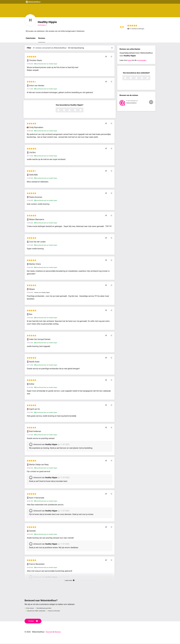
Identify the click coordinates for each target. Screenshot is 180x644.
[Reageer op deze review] (108, 57)
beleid (130, 61)
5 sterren (83, 111)
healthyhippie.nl (42, 25)
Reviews (42, 39)
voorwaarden (143, 61)
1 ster (61, 111)
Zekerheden (31, 39)
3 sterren (72, 111)
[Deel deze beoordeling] (111, 57)
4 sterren (78, 111)
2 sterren (67, 111)
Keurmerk (50, 632)
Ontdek (34, 621)
